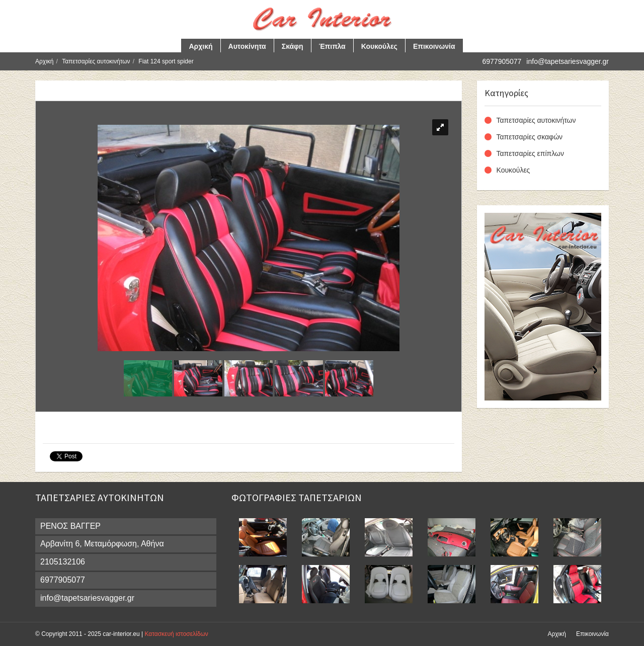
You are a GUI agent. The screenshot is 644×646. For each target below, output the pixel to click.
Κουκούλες (379, 46)
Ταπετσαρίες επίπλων (530, 153)
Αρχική (200, 46)
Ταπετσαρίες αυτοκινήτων (96, 61)
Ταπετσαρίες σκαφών (530, 137)
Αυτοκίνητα (247, 46)
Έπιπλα (332, 46)
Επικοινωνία (434, 46)
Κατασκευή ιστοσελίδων (176, 634)
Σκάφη (293, 46)
